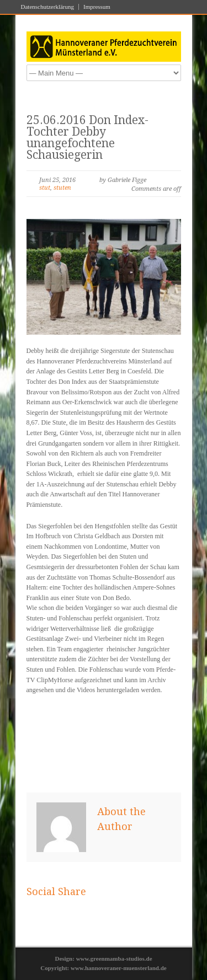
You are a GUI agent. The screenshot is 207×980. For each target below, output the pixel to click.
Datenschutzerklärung (48, 7)
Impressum (97, 7)
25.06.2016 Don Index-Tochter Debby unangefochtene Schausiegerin (87, 137)
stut (45, 188)
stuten (62, 188)
